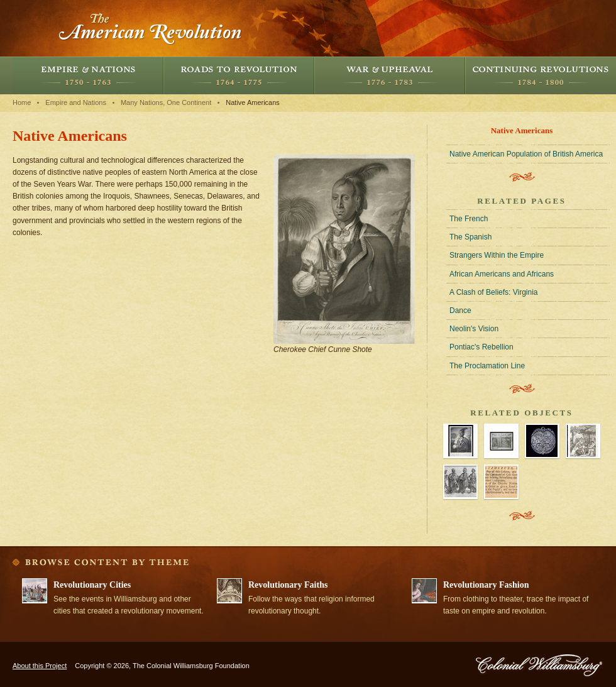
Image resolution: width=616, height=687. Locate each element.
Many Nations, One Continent (166, 102)
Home (22, 102)
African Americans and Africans (502, 274)
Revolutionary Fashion (486, 585)
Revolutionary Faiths (288, 585)
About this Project (40, 666)
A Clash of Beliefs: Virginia (494, 292)
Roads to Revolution (239, 75)
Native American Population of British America (526, 154)
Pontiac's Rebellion (481, 347)
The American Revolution (151, 28)
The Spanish (470, 237)
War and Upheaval (390, 75)
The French (469, 219)
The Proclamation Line (487, 366)
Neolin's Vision (474, 329)
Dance (460, 311)
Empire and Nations (88, 75)
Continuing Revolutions (541, 75)
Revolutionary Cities (92, 585)
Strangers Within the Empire (497, 255)
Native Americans (253, 102)
